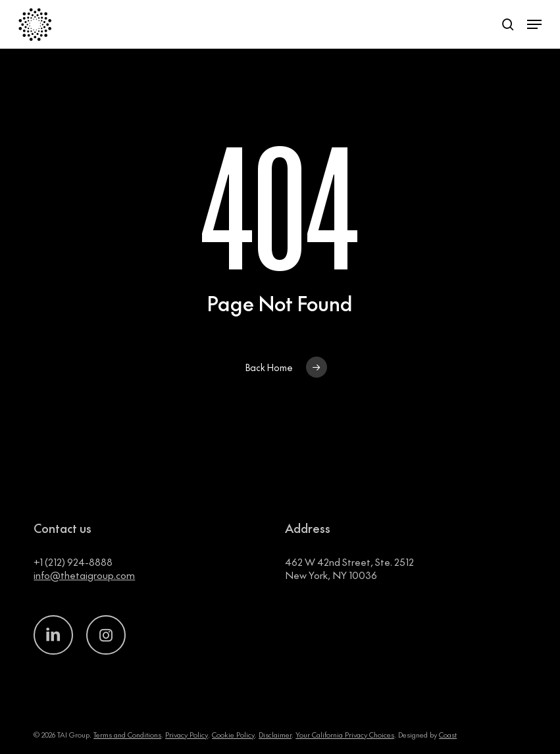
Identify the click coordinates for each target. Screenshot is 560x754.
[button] (534, 24)
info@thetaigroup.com (84, 590)
